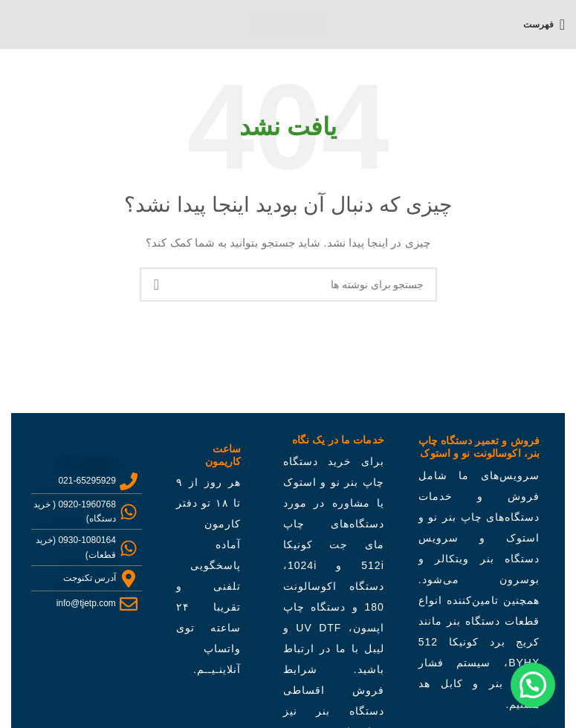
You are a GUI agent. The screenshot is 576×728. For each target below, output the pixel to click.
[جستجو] (288, 285)
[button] (533, 685)
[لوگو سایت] (288, 24)
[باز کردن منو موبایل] (544, 25)
